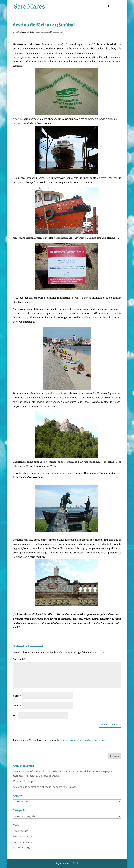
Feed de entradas (22, 837)
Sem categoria (43, 32)
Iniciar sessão (21, 831)
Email (17, 706)
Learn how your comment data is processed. (82, 740)
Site (15, 716)
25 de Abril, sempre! (24, 781)
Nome (17, 696)
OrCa (18, 32)
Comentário (20, 659)
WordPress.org (21, 848)
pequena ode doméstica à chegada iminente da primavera (45, 787)
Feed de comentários (24, 842)
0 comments (57, 32)
